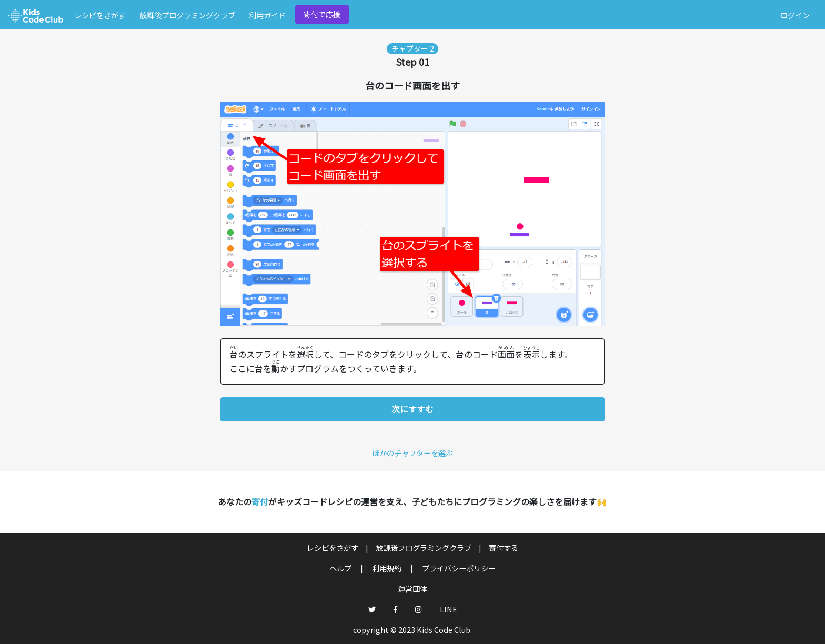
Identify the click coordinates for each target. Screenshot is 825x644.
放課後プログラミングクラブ (187, 15)
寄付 (260, 501)
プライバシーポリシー (459, 568)
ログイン (795, 15)
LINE (449, 609)
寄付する (504, 547)
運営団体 (413, 588)
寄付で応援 (322, 14)
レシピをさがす (100, 15)
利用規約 (388, 568)
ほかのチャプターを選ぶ (413, 453)
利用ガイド (267, 15)
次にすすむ (413, 409)
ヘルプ (341, 568)
